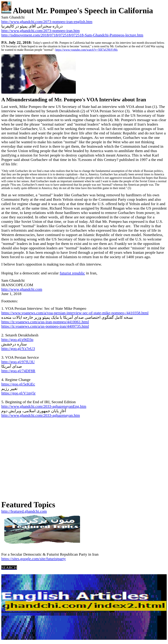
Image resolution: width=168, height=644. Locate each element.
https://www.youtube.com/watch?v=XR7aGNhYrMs (86, 50)
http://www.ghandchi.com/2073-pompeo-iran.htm (41, 31)
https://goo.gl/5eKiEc (18, 384)
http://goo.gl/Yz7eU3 (18, 349)
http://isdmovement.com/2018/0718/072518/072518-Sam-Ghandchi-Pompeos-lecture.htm (72, 35)
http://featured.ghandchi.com (24, 511)
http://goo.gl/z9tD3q (17, 340)
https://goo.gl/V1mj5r (18, 393)
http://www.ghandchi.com (22, 289)
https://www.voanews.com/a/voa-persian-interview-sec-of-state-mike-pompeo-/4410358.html (75, 313)
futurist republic (72, 273)
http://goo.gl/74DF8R (18, 371)
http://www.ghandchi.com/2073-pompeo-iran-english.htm (47, 22)
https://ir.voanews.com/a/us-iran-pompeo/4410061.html (45, 322)
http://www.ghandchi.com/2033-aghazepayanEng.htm (44, 406)
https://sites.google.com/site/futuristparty (34, 559)
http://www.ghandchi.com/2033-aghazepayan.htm (41, 415)
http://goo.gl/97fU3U (18, 362)
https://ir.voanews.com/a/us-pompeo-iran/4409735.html (45, 326)
